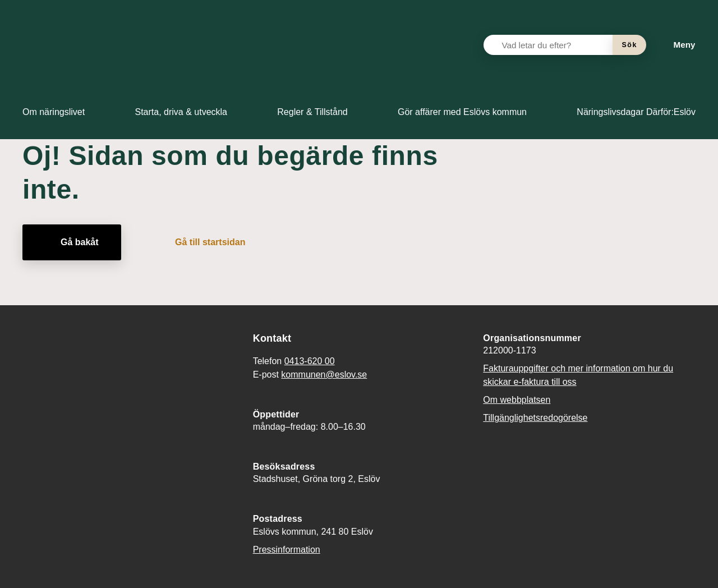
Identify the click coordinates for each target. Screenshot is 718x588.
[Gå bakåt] (72, 242)
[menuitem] (54, 112)
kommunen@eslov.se (324, 375)
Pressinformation (287, 550)
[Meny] (675, 45)
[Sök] (629, 45)
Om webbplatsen (517, 400)
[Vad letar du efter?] (555, 45)
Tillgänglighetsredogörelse (535, 418)
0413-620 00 (310, 361)
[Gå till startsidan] (202, 242)
